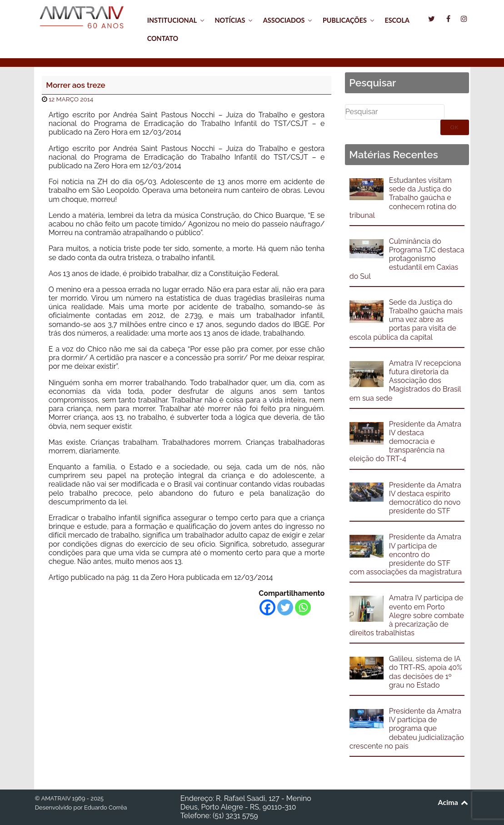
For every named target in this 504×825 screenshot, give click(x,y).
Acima (454, 802)
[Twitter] (285, 607)
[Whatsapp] (303, 607)
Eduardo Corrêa (105, 807)
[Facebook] (267, 607)
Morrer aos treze (75, 85)
